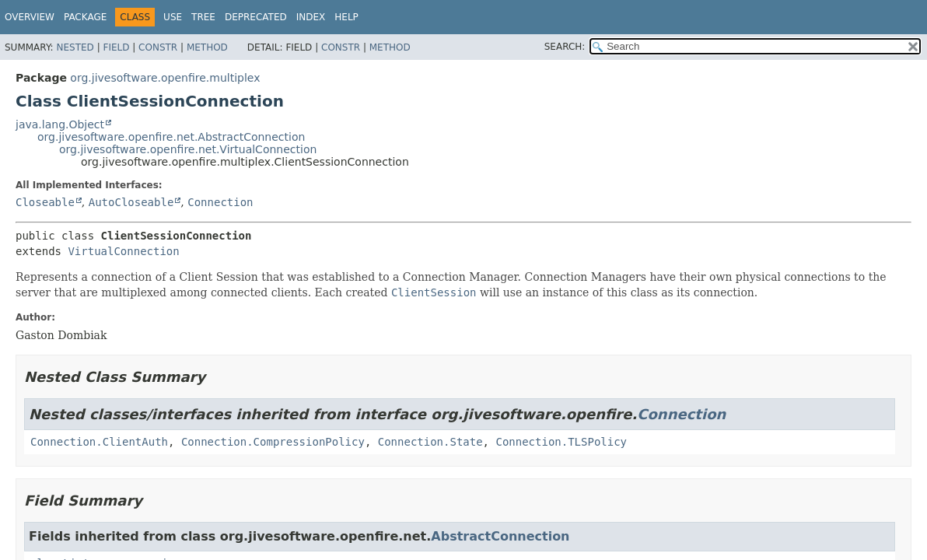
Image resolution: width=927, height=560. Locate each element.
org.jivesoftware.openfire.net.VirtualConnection (188, 149)
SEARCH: (565, 47)
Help (346, 17)
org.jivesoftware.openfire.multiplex (165, 78)
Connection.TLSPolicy (561, 442)
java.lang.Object (60, 124)
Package (85, 17)
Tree (203, 17)
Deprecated (256, 17)
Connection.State (430, 442)
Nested (75, 47)
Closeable (45, 202)
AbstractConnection (500, 536)
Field (116, 47)
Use (173, 17)
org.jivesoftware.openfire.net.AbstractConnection (171, 137)
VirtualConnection (123, 251)
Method (207, 47)
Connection (220, 202)
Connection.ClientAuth (99, 442)
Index (311, 17)
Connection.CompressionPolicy (273, 442)
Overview (30, 17)
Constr (158, 47)
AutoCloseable (131, 202)
